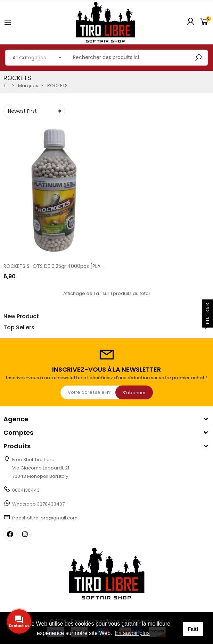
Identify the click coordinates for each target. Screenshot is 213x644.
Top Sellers (19, 328)
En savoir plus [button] (132, 633)
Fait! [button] (193, 629)
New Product (21, 316)
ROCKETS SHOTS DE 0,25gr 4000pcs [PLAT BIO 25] (63, 266)
